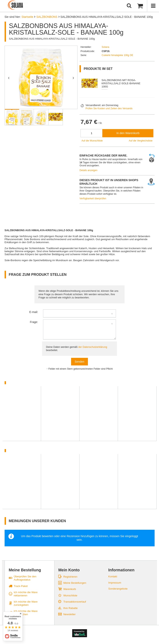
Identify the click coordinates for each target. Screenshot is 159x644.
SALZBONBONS (47, 17)
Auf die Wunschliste (92, 141)
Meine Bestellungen (75, 583)
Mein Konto (69, 570)
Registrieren (70, 577)
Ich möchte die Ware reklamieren (26, 594)
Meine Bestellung (25, 570)
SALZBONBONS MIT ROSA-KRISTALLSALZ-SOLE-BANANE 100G (121, 83)
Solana (106, 47)
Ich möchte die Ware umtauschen (26, 613)
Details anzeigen (88, 170)
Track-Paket (21, 586)
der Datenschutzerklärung (93, 347)
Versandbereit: (93, 105)
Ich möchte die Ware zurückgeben (26, 603)
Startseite (27, 17)
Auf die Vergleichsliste (141, 141)
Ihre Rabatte (70, 608)
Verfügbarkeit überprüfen (93, 199)
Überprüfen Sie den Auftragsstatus (25, 578)
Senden (79, 362)
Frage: (34, 322)
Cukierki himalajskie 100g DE (117, 55)
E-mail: (34, 312)
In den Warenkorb (128, 133)
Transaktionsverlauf (75, 602)
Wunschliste (70, 595)
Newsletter (69, 614)
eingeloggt (132, 536)
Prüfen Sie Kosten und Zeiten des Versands (109, 108)
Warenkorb (70, 589)
